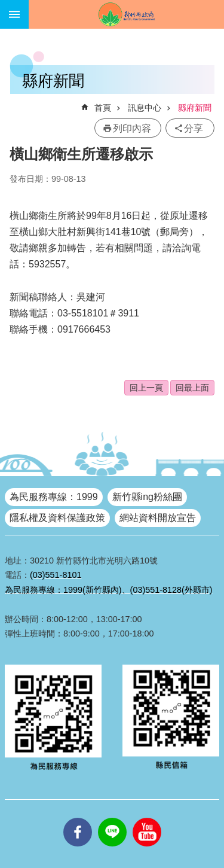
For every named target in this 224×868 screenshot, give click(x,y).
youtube (147, 818)
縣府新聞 (195, 108)
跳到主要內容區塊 (6, 6)
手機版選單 (14, 14)
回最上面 (192, 388)
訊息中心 (145, 108)
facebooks (78, 818)
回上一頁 (146, 388)
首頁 (103, 108)
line (112, 818)
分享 (194, 128)
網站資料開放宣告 (158, 518)
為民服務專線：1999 (54, 497)
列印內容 (132, 128)
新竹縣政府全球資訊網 (126, 14)
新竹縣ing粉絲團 (147, 497)
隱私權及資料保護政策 (57, 518)
